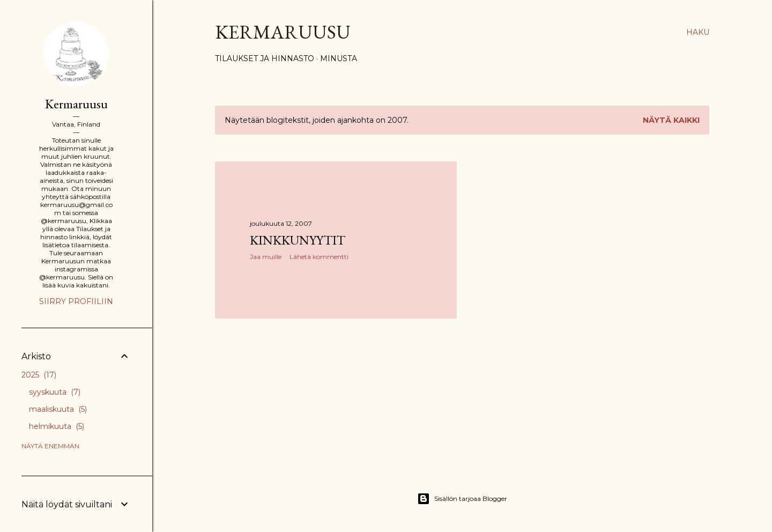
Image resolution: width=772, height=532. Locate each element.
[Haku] (698, 32)
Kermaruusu (283, 32)
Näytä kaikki (671, 120)
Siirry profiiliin (76, 301)
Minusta (339, 58)
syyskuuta (55, 392)
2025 (39, 375)
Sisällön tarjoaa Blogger (462, 499)
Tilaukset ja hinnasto (265, 58)
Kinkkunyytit (298, 240)
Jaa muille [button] (266, 257)
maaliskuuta (58, 409)
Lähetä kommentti (319, 257)
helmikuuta (57, 426)
